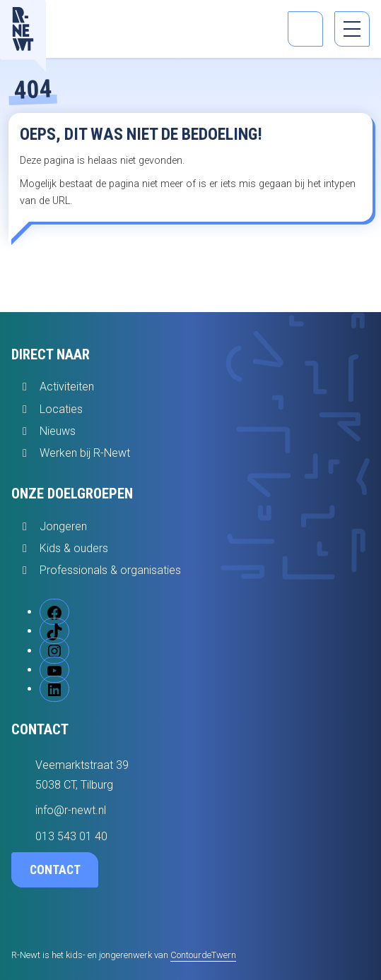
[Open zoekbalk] (305, 29)
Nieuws (58, 431)
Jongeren (63, 526)
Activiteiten (67, 387)
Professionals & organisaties (110, 570)
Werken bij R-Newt (85, 453)
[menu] (352, 29)
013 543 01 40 (71, 836)
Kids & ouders (74, 548)
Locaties (61, 409)
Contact (55, 870)
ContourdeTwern (203, 955)
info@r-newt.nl (71, 810)
